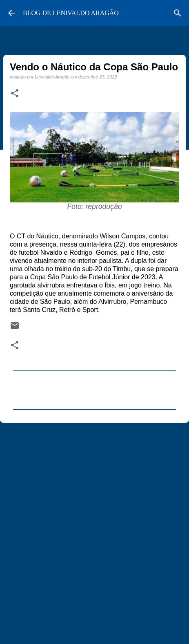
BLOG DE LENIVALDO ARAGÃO (71, 13)
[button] (15, 94)
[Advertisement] (94, 530)
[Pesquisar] (178, 13)
